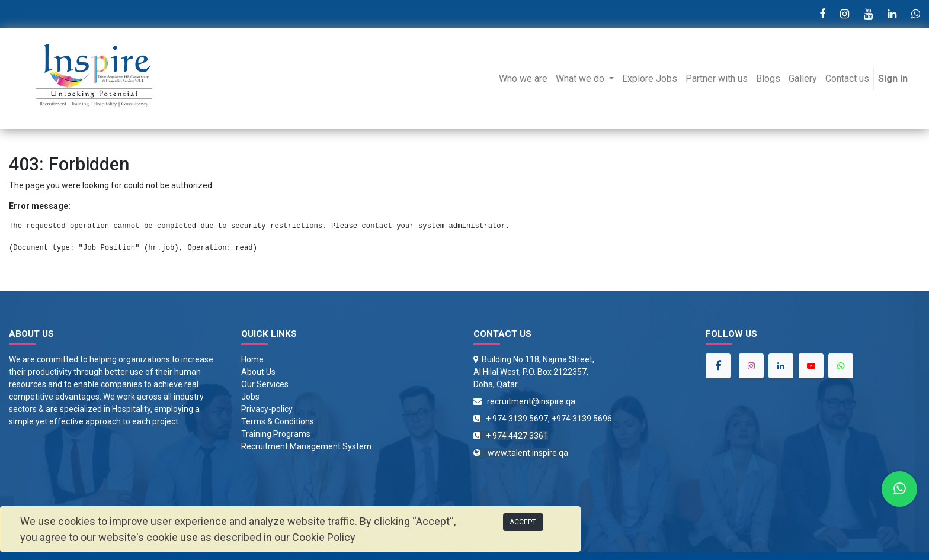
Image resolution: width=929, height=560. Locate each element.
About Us (258, 372)
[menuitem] (523, 79)
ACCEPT (523, 522)
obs (253, 397)
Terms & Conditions (278, 421)
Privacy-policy (267, 409)
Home (252, 359)
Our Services (265, 384)
